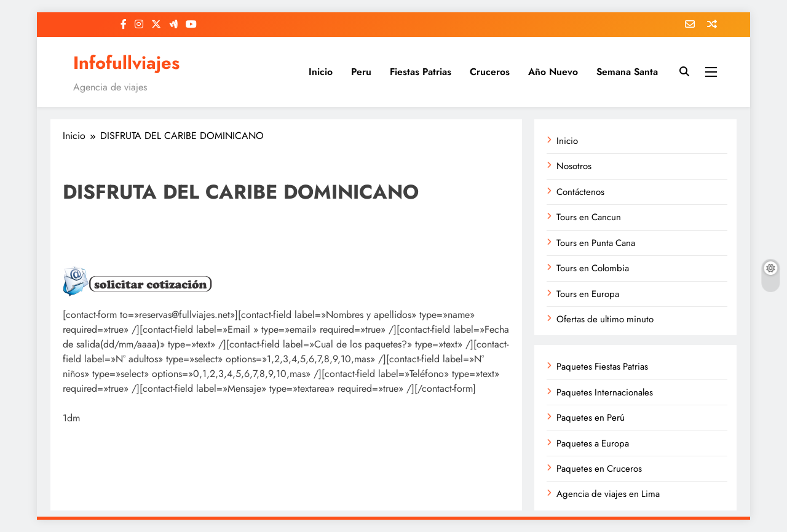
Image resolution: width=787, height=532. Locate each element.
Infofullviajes (126, 63)
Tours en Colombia (593, 268)
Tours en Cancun (589, 217)
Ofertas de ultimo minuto (605, 319)
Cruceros (490, 72)
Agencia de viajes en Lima (608, 494)
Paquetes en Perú (591, 418)
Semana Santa (627, 72)
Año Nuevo (553, 72)
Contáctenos (580, 192)
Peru (361, 72)
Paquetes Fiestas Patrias (602, 367)
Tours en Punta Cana (596, 243)
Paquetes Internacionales (605, 392)
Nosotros (574, 166)
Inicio (321, 72)
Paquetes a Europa (593, 443)
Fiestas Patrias (421, 72)
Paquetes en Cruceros (599, 469)
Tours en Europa (588, 294)
